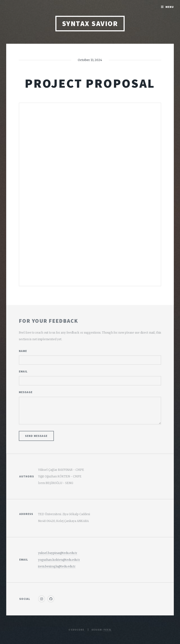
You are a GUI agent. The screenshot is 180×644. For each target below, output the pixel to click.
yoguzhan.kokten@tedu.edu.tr (59, 560)
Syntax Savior (90, 24)
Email (23, 371)
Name (23, 351)
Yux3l (108, 630)
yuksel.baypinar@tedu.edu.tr (58, 553)
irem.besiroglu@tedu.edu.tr (57, 566)
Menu (170, 7)
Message (26, 392)
